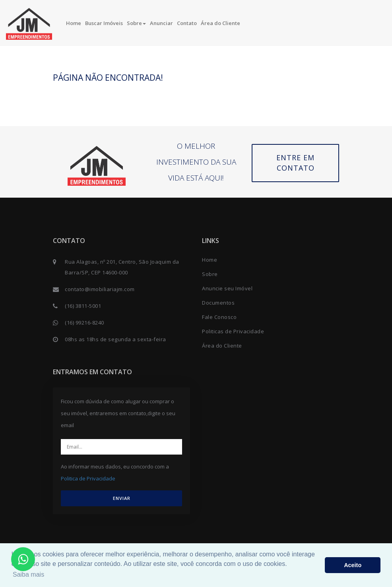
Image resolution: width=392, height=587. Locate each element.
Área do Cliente (220, 23)
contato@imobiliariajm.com (100, 289)
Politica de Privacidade (88, 478)
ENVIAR (122, 498)
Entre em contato (295, 163)
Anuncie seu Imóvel (227, 288)
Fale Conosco (219, 317)
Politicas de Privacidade (233, 331)
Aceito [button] (353, 565)
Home (74, 23)
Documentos (218, 303)
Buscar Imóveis (104, 23)
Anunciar (161, 23)
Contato (187, 23)
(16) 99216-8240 (84, 323)
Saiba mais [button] (28, 574)
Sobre (136, 23)
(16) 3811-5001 (83, 306)
